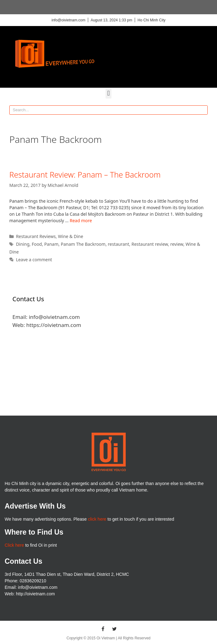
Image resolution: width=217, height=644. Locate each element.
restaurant (118, 244)
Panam (51, 244)
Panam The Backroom (83, 244)
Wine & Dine (71, 236)
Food (37, 244)
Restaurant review (149, 244)
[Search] (203, 110)
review (177, 244)
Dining (23, 244)
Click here (14, 545)
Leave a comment (34, 260)
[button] (108, 93)
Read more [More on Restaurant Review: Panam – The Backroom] (81, 221)
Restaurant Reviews (36, 236)
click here (97, 519)
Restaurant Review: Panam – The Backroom (85, 174)
